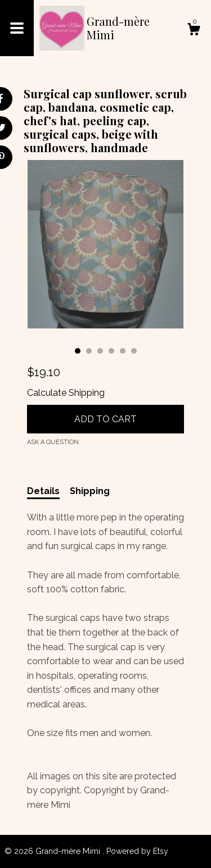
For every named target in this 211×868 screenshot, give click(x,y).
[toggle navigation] (17, 28)
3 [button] (100, 351)
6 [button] (134, 351)
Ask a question (53, 442)
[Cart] (194, 31)
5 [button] (123, 351)
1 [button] (78, 351)
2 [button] (89, 351)
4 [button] (111, 351)
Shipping (90, 491)
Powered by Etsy (137, 851)
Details (43, 491)
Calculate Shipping (66, 393)
